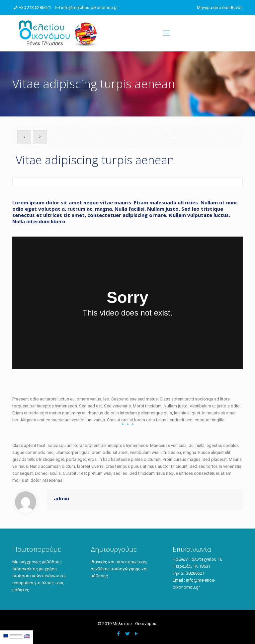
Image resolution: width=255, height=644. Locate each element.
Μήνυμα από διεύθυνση (220, 7)
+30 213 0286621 (35, 7)
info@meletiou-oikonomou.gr (89, 7)
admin (61, 498)
